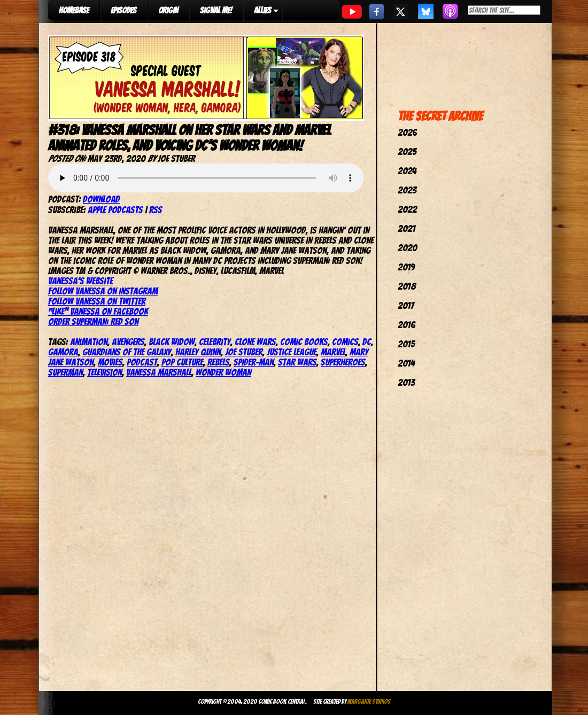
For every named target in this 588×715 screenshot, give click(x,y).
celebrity (215, 342)
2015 (406, 344)
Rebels (218, 362)
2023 (407, 190)
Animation (89, 342)
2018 (407, 286)
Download (101, 199)
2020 (407, 248)
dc (367, 342)
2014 (406, 363)
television (105, 372)
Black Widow (172, 342)
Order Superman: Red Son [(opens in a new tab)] (93, 321)
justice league (292, 352)
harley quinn (198, 352)
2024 (407, 171)
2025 (407, 151)
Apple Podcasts (115, 210)
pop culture (182, 362)
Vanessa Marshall (159, 372)
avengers (128, 342)
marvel (333, 352)
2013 (406, 382)
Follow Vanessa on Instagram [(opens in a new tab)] (103, 291)
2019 (406, 267)
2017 (406, 305)
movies (110, 362)
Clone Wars (255, 342)
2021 (407, 228)
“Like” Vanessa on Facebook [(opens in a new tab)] (98, 311)
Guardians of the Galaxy (127, 352)
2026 (407, 132)
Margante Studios (369, 701)
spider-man (254, 362)
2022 (407, 209)
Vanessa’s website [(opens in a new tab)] (80, 281)
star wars (297, 362)
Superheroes (343, 362)
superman (65, 372)
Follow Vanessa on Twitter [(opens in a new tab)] (97, 301)
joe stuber (244, 352)
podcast (142, 362)
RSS (156, 210)
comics (345, 342)
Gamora (63, 352)
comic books (304, 342)
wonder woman (223, 372)
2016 (407, 325)
